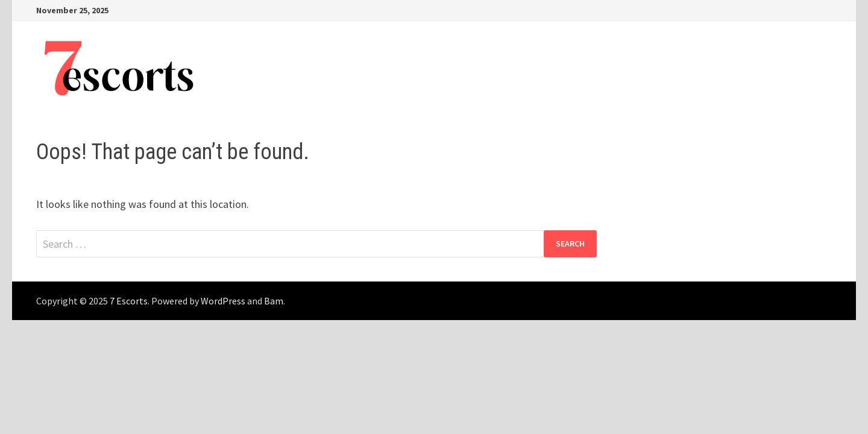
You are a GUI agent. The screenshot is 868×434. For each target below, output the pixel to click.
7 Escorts (129, 301)
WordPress (223, 301)
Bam (274, 301)
